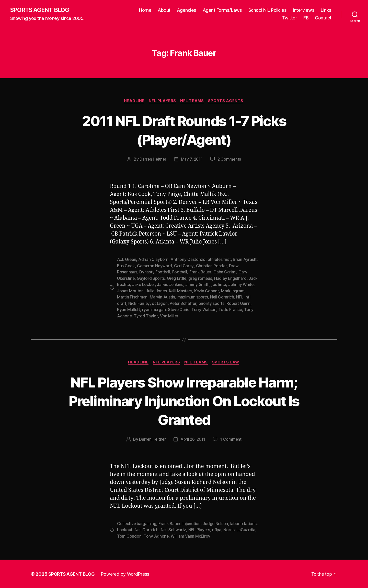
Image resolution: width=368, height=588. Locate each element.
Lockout (143, 529)
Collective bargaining (137, 523)
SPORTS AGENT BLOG (41, 10)
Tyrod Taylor (157, 315)
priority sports (227, 303)
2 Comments (230, 160)
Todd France (245, 309)
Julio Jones (170, 291)
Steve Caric (192, 309)
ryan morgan (167, 309)
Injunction (192, 523)
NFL (121, 303)
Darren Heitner (152, 160)
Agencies (187, 10)
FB (306, 18)
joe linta (230, 285)
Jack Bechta (129, 285)
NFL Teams (193, 101)
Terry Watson (218, 309)
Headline (133, 101)
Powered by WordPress (127, 574)
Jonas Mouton (144, 291)
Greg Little (178, 279)
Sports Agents (228, 101)
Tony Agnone (130, 315)
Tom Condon (150, 536)
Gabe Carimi (226, 272)
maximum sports (208, 297)
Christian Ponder (228, 266)
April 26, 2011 (193, 439)
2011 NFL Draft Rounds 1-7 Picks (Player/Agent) (184, 130)
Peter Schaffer (198, 303)
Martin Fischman (147, 297)
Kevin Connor (221, 291)
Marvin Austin (178, 297)
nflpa (236, 529)
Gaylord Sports (152, 279)
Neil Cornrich (238, 297)
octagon (175, 303)
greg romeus (202, 279)
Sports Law (228, 362)
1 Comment (232, 439)
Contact (323, 18)
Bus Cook (142, 266)
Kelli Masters (194, 291)
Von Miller (180, 315)
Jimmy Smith (208, 285)
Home (145, 10)
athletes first (220, 260)
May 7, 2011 (192, 160)
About (164, 10)
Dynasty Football (155, 272)
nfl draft (134, 303)
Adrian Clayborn (154, 260)
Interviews (304, 10)
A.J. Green (127, 260)
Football (180, 272)
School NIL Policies (268, 10)
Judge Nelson (217, 523)
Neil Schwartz (192, 529)
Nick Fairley (154, 303)
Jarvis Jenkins (181, 285)
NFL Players (162, 101)
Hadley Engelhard (233, 279)
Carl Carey (200, 266)
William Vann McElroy (212, 536)
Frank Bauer (201, 272)
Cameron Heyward (170, 266)
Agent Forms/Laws (222, 10)
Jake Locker (154, 285)
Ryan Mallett (142, 309)
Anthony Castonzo (189, 260)
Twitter (290, 18)
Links (326, 10)
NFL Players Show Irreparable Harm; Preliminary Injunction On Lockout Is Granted (184, 400)
